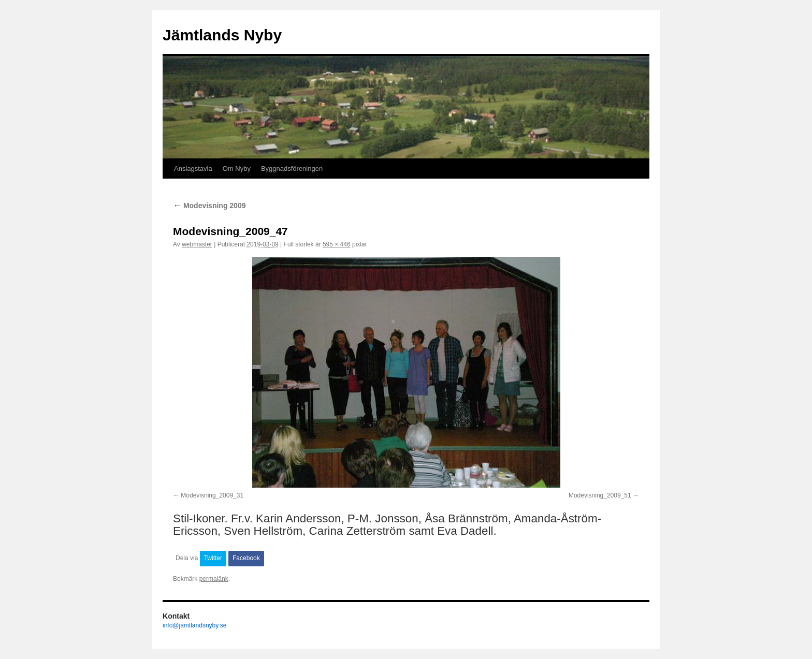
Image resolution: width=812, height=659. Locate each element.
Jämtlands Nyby (222, 35)
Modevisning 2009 (209, 206)
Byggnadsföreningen (292, 169)
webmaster (197, 244)
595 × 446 (337, 244)
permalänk (214, 579)
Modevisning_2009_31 (212, 495)
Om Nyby (237, 169)
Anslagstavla (193, 169)
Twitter (213, 558)
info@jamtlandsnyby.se (194, 625)
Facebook (246, 558)
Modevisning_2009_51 (600, 495)
